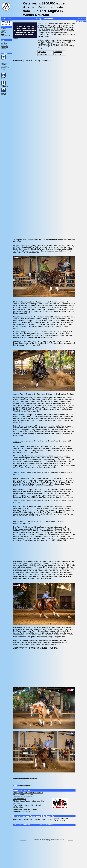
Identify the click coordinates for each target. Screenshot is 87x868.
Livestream (58, 52)
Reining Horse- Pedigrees (5, 48)
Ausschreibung (43, 54)
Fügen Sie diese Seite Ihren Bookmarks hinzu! (26, 779)
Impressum (23, 840)
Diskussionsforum (6, 36)
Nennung (57, 54)
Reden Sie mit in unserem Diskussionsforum (22, 798)
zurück (3, 60)
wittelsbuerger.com (25, 785)
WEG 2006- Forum (4, 33)
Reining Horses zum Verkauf (5, 43)
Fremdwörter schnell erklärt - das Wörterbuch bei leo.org (25, 810)
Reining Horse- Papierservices (5, 45)
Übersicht (4, 29)
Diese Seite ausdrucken (4, 64)
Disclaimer (70, 840)
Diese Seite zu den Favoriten (5, 67)
